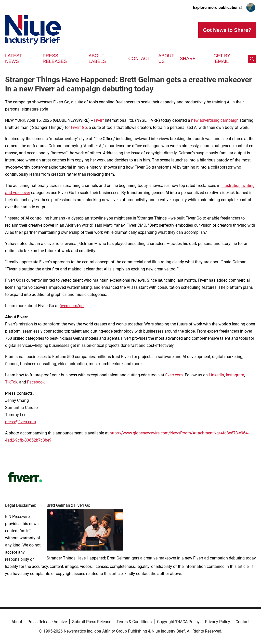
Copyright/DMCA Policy (178, 622)
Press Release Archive (47, 622)
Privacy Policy (218, 622)
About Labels (97, 59)
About (17, 622)
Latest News (14, 59)
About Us (166, 59)
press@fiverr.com (21, 422)
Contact (139, 59)
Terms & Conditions (134, 622)
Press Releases (55, 59)
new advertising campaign (215, 120)
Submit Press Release (92, 622)
